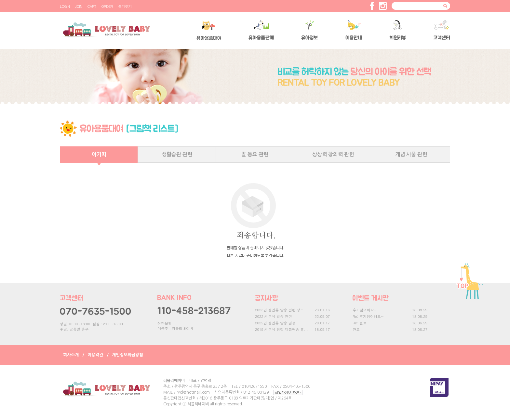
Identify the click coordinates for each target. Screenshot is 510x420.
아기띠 (99, 154)
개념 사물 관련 (411, 154)
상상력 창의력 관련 (333, 154)
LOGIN (65, 6)
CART (92, 6)
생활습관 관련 (177, 154)
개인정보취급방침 (127, 355)
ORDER (107, 6)
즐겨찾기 (125, 6)
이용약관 (95, 355)
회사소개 (71, 355)
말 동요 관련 (255, 154)
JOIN (78, 6)
